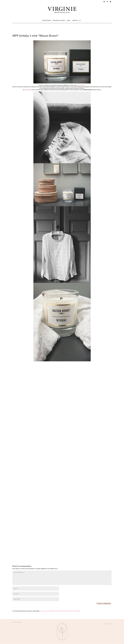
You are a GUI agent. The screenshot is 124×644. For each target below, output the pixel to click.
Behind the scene (59, 20)
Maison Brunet (81, 85)
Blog (69, 20)
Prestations (47, 20)
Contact (75, 20)
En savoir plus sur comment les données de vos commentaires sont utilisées (60, 611)
